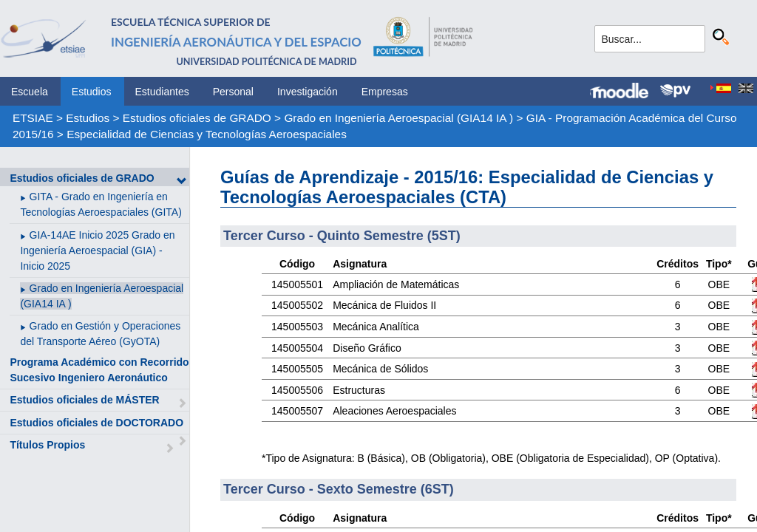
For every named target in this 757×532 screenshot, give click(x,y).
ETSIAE (33, 118)
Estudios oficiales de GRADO (197, 118)
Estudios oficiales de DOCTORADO (96, 423)
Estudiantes (162, 92)
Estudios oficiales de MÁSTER (84, 400)
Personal (233, 92)
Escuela (30, 92)
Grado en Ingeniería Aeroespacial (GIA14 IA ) (398, 118)
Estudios (92, 92)
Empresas (385, 92)
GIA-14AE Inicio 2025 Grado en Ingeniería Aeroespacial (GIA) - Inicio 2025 (97, 250)
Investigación (308, 92)
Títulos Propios (47, 445)
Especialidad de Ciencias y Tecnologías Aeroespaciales (207, 134)
